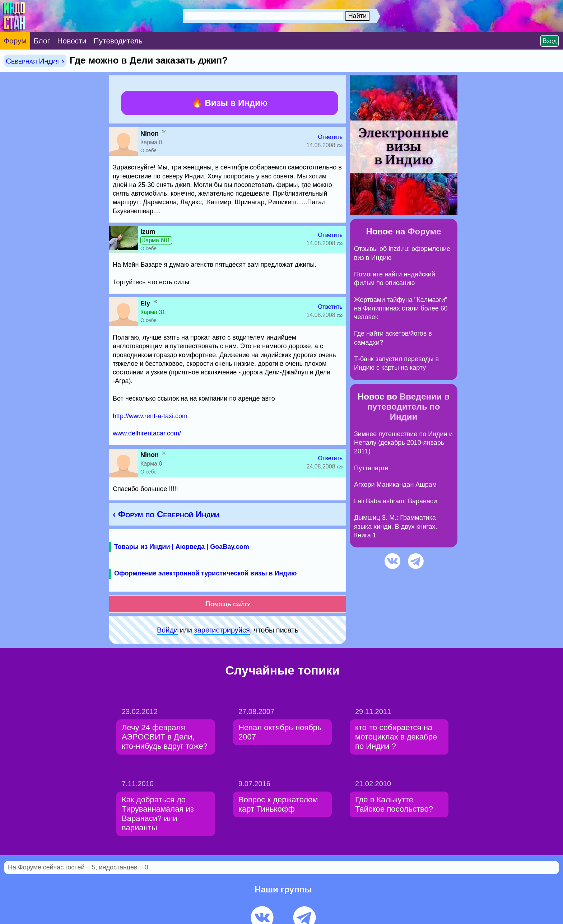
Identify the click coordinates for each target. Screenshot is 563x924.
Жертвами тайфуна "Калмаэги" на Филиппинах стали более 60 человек (401, 309)
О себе (148, 150)
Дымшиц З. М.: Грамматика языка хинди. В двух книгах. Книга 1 (396, 526)
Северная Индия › (35, 61)
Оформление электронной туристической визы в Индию (205, 573)
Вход (550, 41)
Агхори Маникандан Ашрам (395, 485)
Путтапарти (371, 468)
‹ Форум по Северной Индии (166, 514)
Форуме (424, 231)
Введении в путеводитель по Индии (408, 407)
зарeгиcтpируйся (222, 630)
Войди (167, 630)
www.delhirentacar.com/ (147, 433)
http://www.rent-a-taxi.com (150, 416)
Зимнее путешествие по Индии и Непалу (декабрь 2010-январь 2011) (403, 443)
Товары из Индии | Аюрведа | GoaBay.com (182, 547)
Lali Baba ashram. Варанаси (396, 501)
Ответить (330, 137)
